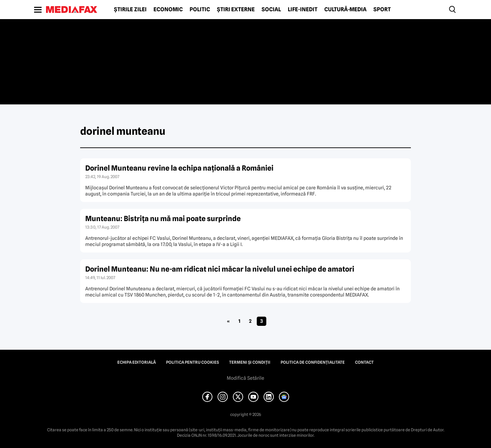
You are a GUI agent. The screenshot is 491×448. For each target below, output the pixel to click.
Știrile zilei (130, 10)
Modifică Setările (245, 378)
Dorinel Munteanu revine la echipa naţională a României (179, 168)
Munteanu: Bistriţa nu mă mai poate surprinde (163, 219)
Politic (200, 10)
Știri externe (236, 10)
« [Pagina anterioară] (228, 321)
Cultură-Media (345, 10)
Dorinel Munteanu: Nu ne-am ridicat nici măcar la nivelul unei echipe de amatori (220, 269)
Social (271, 10)
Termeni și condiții (250, 362)
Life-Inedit (303, 10)
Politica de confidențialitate (313, 362)
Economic (168, 10)
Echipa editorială (137, 362)
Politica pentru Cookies (192, 362)
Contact (364, 362)
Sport (382, 10)
